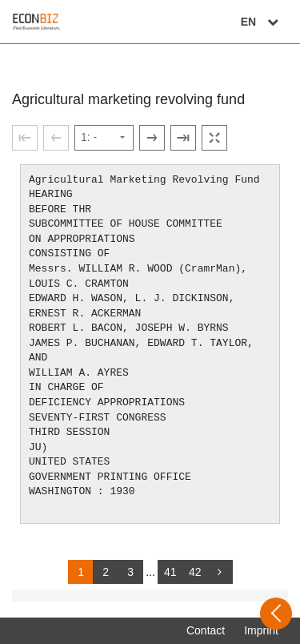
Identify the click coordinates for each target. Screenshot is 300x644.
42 (195, 572)
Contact (206, 630)
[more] (220, 572)
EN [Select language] (262, 22)
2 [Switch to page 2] (106, 572)
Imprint (261, 630)
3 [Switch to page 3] (130, 572)
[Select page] (104, 138)
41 (170, 572)
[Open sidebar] (276, 614)
